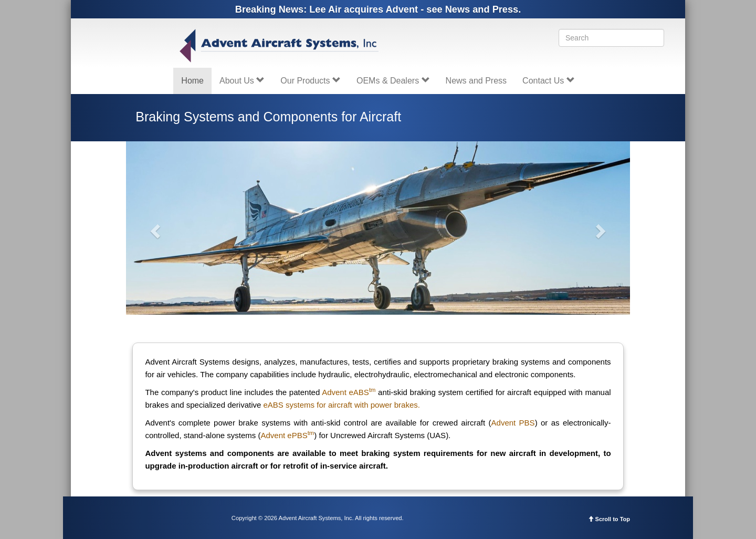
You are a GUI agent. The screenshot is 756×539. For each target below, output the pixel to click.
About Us (242, 81)
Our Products (311, 81)
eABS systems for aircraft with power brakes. (342, 405)
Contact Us (549, 81)
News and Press (476, 81)
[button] (154, 228)
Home (192, 81)
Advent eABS (349, 392)
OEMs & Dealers (393, 81)
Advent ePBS (288, 435)
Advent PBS (513, 423)
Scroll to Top (609, 519)
